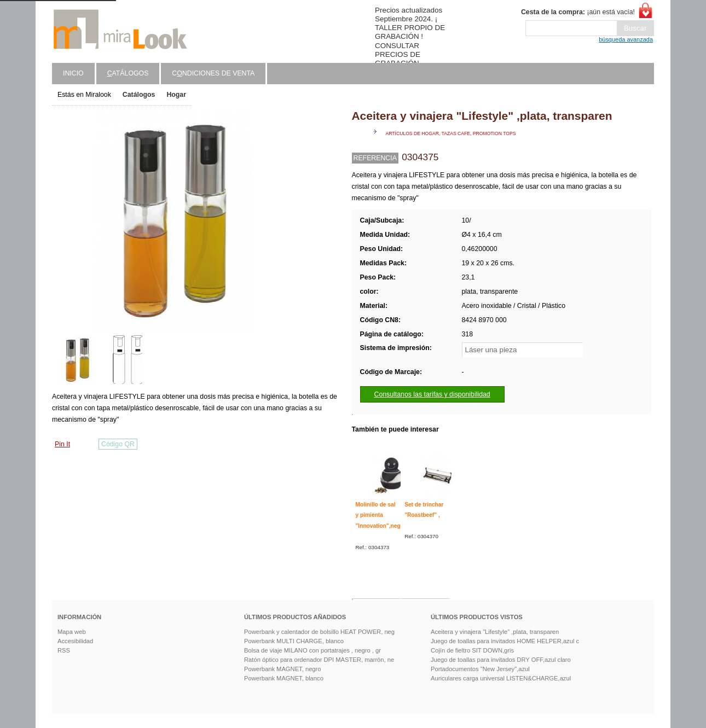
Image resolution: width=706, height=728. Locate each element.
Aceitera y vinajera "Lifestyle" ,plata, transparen (495, 632)
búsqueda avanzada (626, 39)
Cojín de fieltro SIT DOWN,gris (472, 650)
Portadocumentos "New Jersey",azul (480, 669)
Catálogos (139, 95)
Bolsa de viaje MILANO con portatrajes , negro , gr (313, 650)
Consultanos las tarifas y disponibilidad (432, 394)
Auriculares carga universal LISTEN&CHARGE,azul (501, 678)
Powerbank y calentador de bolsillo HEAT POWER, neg (319, 632)
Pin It (62, 444)
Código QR (118, 444)
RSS (64, 650)
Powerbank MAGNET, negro (283, 669)
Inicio (73, 73)
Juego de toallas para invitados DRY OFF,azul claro (501, 660)
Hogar (176, 95)
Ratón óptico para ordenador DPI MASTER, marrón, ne (319, 660)
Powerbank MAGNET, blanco (284, 678)
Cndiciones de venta (213, 73)
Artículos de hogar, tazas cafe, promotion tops (451, 133)
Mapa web (72, 632)
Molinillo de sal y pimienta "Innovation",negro (381, 515)
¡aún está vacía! (578, 12)
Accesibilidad (75, 641)
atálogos (128, 73)
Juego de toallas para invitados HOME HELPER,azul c (505, 641)
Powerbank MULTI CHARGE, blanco (294, 641)
